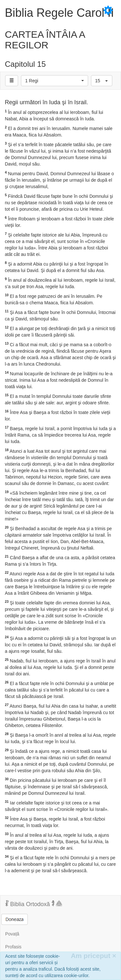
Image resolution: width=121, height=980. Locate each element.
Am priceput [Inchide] (93, 956)
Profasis (13, 947)
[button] (55, 81)
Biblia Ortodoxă (34, 904)
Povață (12, 934)
